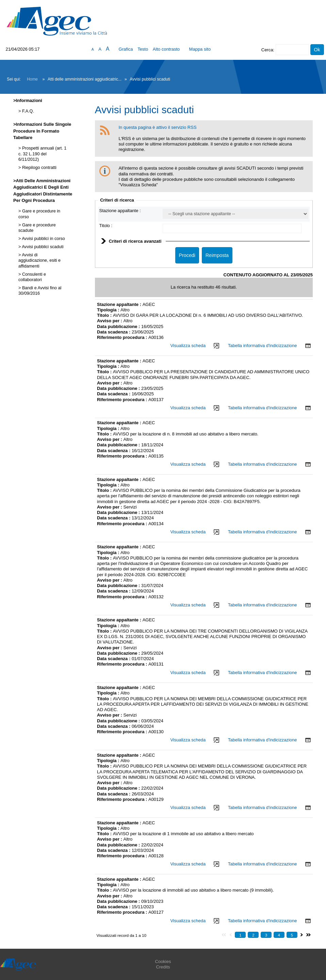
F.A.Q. (27, 111)
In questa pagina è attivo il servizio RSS (158, 127)
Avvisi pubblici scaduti (42, 247)
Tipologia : (109, 310)
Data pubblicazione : (119, 326)
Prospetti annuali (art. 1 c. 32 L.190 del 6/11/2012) (42, 154)
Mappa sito (200, 49)
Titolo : (106, 226)
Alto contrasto (166, 49)
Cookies (163, 961)
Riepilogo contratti (38, 168)
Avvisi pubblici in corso (43, 239)
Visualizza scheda (188, 346)
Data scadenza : (114, 332)
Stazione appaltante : (120, 211)
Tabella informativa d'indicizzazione (263, 346)
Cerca (267, 50)
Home (32, 79)
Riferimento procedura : (123, 337)
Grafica (126, 49)
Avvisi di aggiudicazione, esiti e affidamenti (39, 261)
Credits (163, 967)
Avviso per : (110, 321)
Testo (143, 49)
